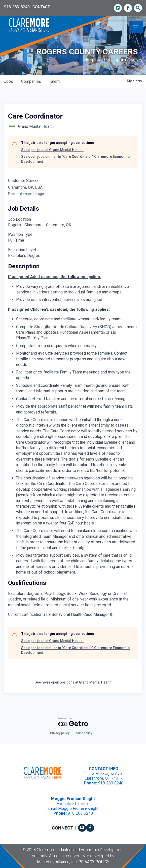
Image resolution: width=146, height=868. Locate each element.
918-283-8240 (17, 7)
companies (31, 81)
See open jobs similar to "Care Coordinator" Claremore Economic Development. (75, 159)
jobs (9, 81)
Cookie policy (83, 733)
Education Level (22, 250)
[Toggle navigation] (136, 27)
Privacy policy (60, 733)
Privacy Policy (94, 862)
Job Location (20, 219)
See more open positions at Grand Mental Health (73, 682)
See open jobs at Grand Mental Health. (52, 150)
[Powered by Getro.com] (73, 722)
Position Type (20, 234)
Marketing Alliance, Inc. (57, 862)
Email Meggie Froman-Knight (73, 808)
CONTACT (41, 7)
